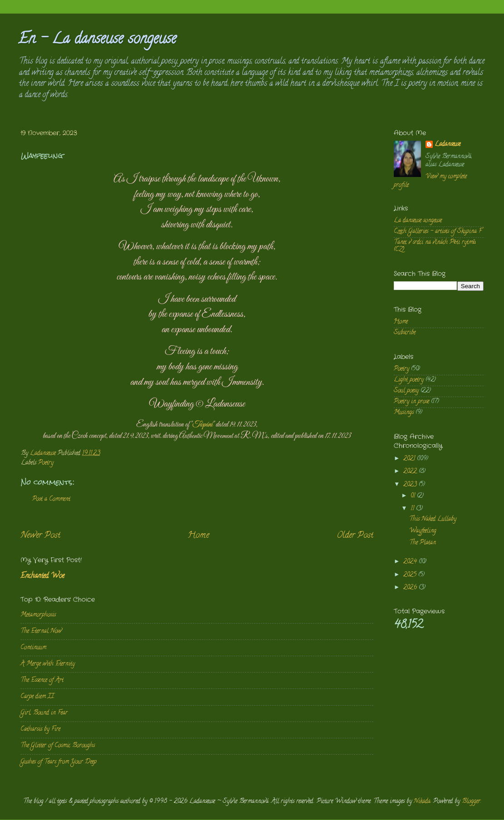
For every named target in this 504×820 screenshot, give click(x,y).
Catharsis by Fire (40, 729)
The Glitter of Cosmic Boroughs (58, 746)
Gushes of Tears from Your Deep (59, 762)
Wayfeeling (423, 531)
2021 (410, 459)
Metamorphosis (38, 615)
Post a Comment (51, 499)
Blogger (471, 802)
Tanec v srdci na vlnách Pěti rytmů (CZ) (435, 246)
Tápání (203, 425)
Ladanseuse (448, 145)
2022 (411, 472)
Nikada (422, 802)
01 (414, 496)
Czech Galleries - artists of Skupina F (438, 232)
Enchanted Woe (42, 576)
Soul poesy (406, 391)
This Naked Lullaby (433, 519)
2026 (411, 588)
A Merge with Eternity (48, 664)
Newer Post (40, 536)
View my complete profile (430, 181)
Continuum (33, 648)
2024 (411, 562)
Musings (404, 413)
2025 (411, 575)
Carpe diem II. (38, 697)
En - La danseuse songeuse (97, 40)
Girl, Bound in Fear (44, 713)
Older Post (355, 536)
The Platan (423, 543)
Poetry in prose (411, 402)
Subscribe (405, 333)
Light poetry (409, 380)
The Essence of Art (42, 680)
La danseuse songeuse (418, 221)
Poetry (46, 463)
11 (413, 509)
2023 (411, 485)
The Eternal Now (41, 631)
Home (198, 536)
